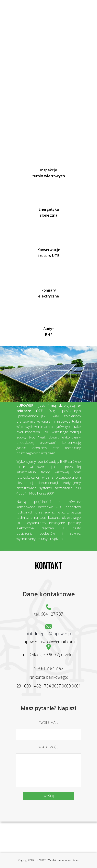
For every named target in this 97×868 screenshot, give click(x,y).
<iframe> (48, 832)
